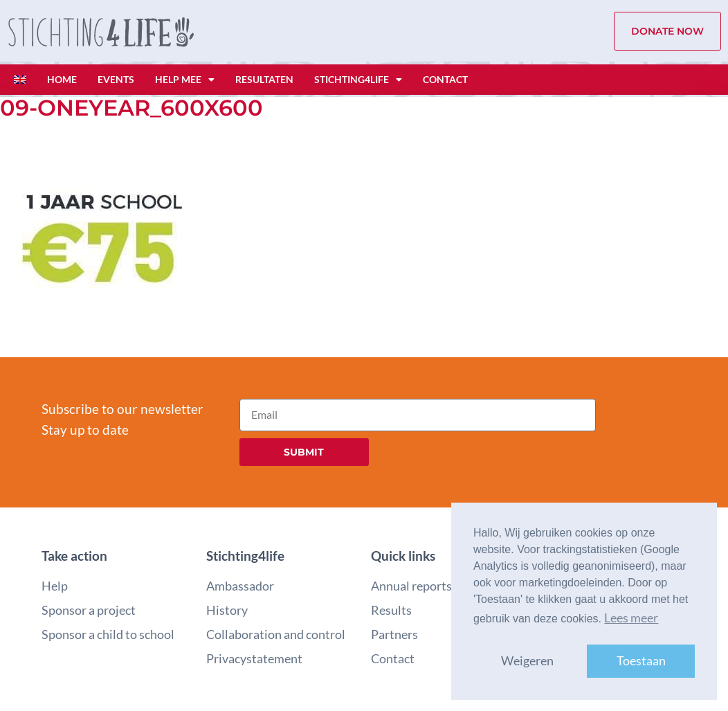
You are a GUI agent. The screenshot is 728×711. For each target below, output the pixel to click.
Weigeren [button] (527, 661)
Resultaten (264, 79)
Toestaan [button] (641, 661)
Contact (445, 79)
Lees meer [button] (631, 618)
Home (62, 79)
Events (116, 79)
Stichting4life (358, 80)
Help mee (185, 80)
